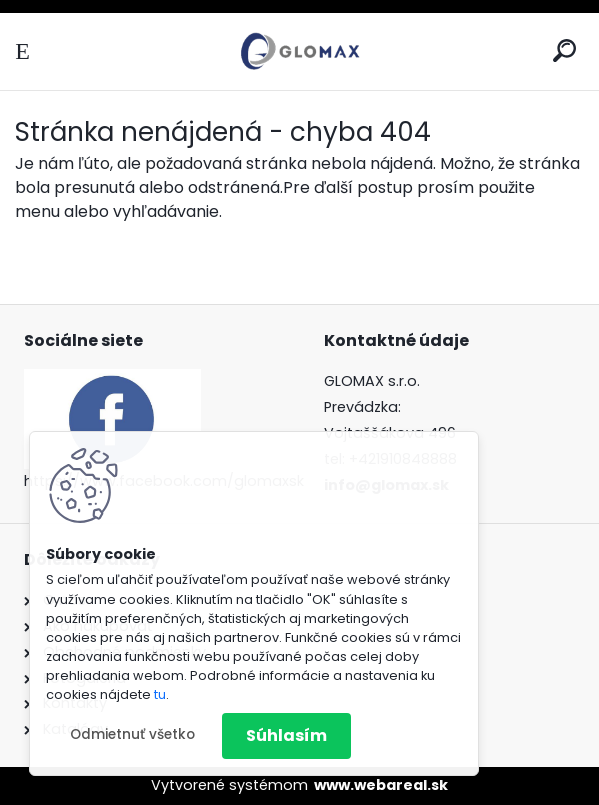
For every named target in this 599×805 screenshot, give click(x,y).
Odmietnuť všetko (132, 734)
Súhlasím (286, 735)
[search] (564, 50)
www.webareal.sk (381, 785)
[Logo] (300, 51)
